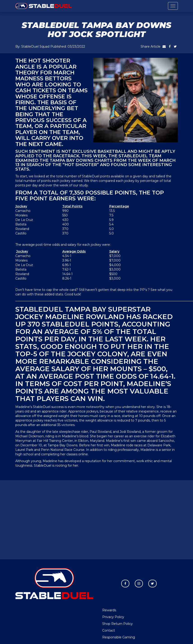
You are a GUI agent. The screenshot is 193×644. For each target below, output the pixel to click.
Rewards (109, 610)
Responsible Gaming (119, 637)
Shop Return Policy (117, 624)
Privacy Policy (113, 617)
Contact (109, 630)
